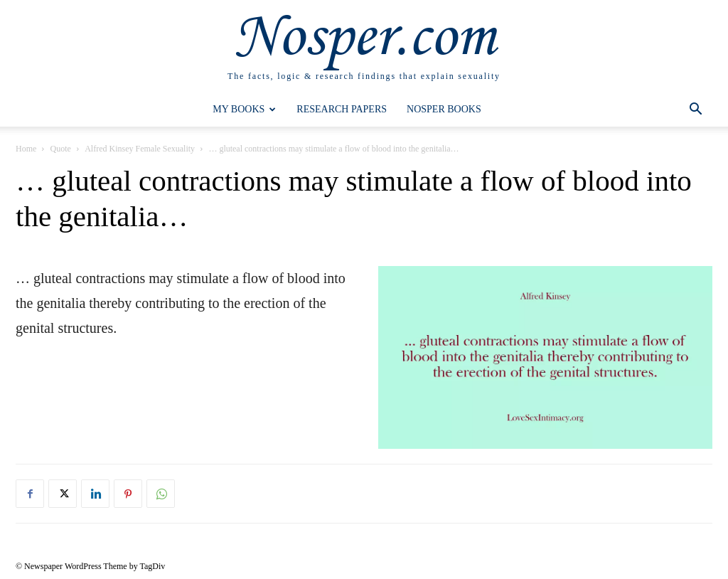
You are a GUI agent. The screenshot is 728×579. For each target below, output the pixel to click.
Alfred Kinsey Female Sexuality (140, 149)
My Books (244, 109)
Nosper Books (444, 109)
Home (26, 149)
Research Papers (342, 109)
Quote (61, 149)
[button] (695, 111)
